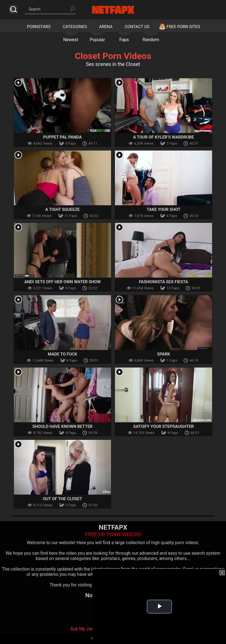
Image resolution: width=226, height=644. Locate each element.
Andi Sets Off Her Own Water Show (62, 282)
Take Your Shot (164, 209)
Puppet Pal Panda (63, 137)
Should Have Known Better (62, 426)
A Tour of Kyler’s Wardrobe (163, 137)
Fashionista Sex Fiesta (163, 282)
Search (13, 9)
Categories (75, 27)
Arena (106, 27)
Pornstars (39, 27)
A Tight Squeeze (62, 209)
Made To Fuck (62, 354)
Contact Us (137, 27)
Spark (164, 354)
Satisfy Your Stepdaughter (164, 426)
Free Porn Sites (183, 27)
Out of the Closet (62, 499)
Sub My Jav (82, 629)
